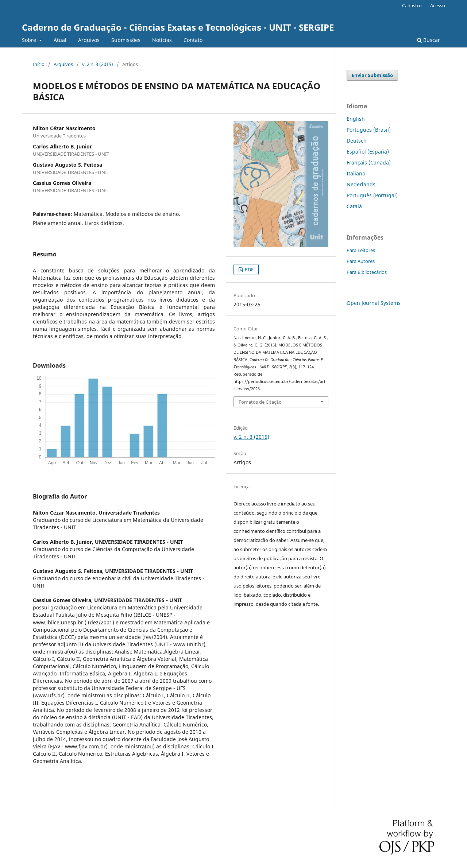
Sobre (30, 40)
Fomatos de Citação (260, 402)
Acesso (438, 5)
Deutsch (357, 141)
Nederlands (361, 184)
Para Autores (361, 261)
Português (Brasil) (369, 130)
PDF (249, 270)
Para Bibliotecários (367, 272)
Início (39, 64)
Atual (60, 40)
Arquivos (89, 40)
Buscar (429, 40)
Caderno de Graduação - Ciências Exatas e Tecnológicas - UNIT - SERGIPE (178, 27)
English (356, 119)
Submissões (126, 40)
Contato (193, 40)
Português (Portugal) (372, 195)
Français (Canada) (369, 162)
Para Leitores (361, 250)
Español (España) (368, 152)
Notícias (162, 40)
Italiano (356, 173)
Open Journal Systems (374, 303)
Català (354, 206)
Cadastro (412, 5)
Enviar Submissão (372, 75)
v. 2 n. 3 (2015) (98, 64)
